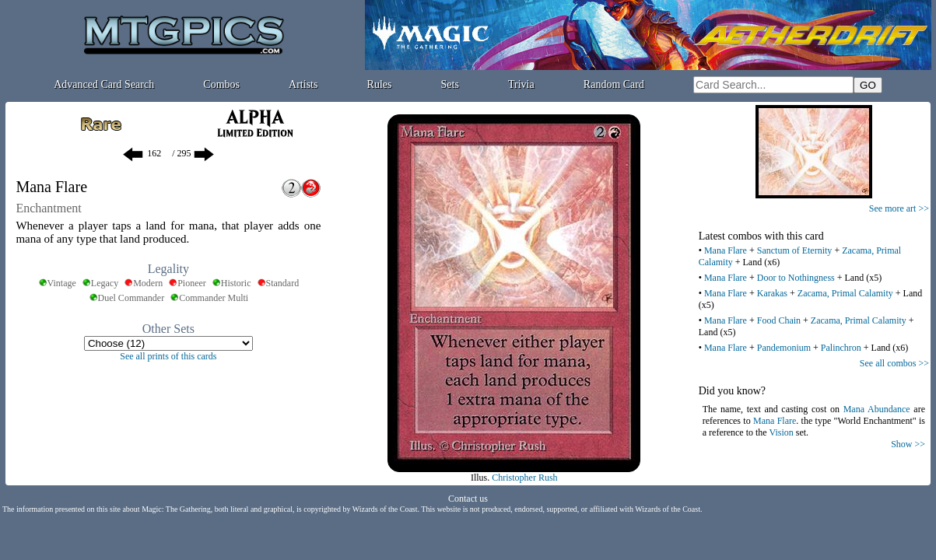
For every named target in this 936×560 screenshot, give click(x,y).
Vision (781, 432)
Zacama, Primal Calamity (845, 293)
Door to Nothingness (796, 278)
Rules (380, 84)
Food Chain (779, 320)
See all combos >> (894, 363)
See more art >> (899, 208)
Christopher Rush (524, 478)
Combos (221, 84)
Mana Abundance (877, 409)
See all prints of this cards (168, 356)
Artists (303, 84)
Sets (450, 84)
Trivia (521, 84)
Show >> (908, 444)
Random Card (614, 84)
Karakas (772, 293)
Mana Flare (726, 250)
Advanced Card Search (104, 84)
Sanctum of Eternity (795, 250)
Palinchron (841, 348)
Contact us (468, 499)
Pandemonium (784, 348)
